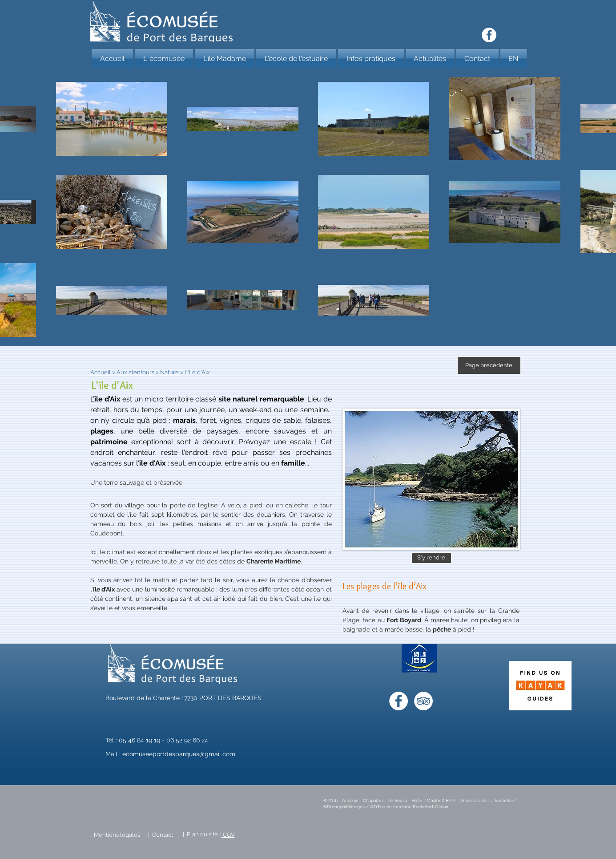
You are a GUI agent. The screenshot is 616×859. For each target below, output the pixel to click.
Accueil (101, 372)
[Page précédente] (489, 365)
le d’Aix (108, 399)
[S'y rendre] (431, 558)
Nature (169, 372)
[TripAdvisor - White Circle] (423, 701)
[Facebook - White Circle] (489, 35)
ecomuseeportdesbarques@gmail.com (179, 754)
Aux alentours (135, 372)
